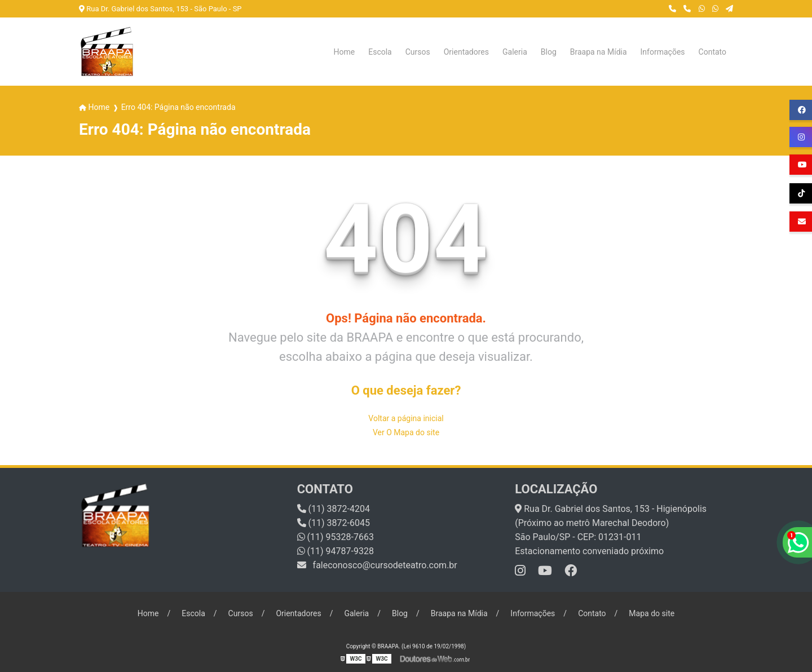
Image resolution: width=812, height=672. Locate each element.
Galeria (515, 52)
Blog (549, 52)
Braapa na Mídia (599, 52)
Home (345, 52)
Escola (380, 52)
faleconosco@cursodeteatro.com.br (377, 565)
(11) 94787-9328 (336, 551)
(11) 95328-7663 (336, 537)
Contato (712, 52)
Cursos (418, 52)
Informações (663, 52)
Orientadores (466, 52)
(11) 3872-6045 (334, 523)
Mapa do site (652, 613)
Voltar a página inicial (406, 418)
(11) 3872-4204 (334, 509)
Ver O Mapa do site (406, 432)
